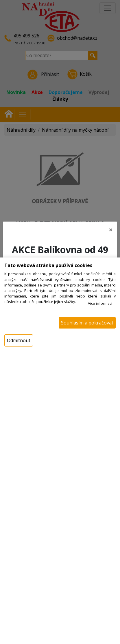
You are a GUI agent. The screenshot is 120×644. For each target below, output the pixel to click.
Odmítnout (19, 340)
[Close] (111, 228)
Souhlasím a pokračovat (87, 323)
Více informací (100, 303)
